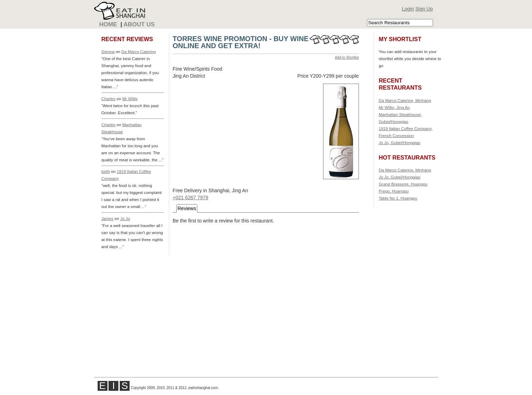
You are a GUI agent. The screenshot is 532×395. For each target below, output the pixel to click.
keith (106, 171)
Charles (109, 99)
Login (408, 9)
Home (108, 24)
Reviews (187, 208)
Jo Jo (125, 218)
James (107, 218)
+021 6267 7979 (191, 197)
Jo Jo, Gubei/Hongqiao (400, 143)
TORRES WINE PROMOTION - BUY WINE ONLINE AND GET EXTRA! (241, 42)
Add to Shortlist (347, 57)
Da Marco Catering (139, 51)
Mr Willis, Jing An (395, 107)
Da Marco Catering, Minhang (405, 100)
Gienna (108, 51)
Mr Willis (130, 99)
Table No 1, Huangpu (398, 198)
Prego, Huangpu (394, 191)
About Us (139, 24)
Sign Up (424, 9)
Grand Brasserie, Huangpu (403, 184)
